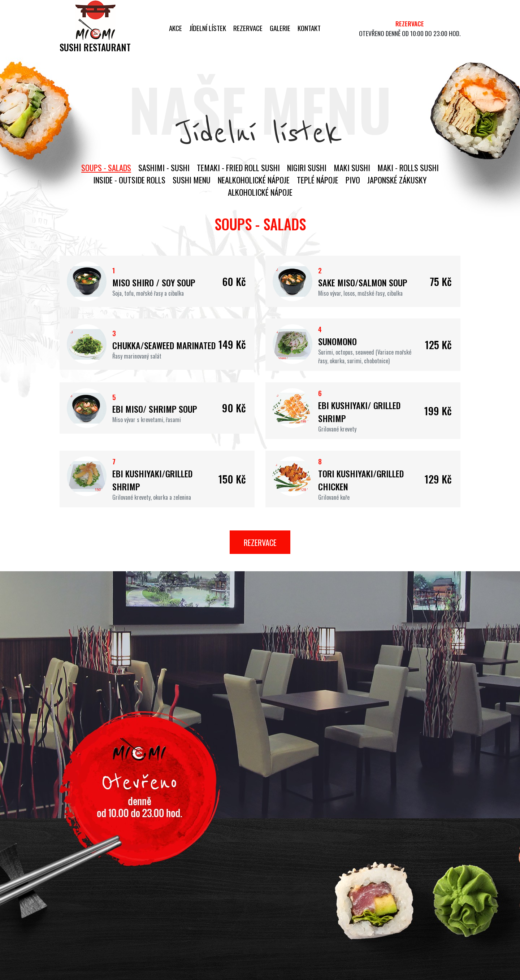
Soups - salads (106, 167)
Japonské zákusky (397, 180)
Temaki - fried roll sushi (238, 167)
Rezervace (248, 28)
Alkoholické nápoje (260, 192)
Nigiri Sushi (307, 167)
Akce (175, 28)
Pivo (353, 180)
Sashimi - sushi (164, 167)
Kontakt (309, 28)
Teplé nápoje (318, 180)
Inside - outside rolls (129, 180)
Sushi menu (192, 180)
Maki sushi (352, 167)
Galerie (280, 28)
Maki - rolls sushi (408, 167)
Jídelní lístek (208, 28)
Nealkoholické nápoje (254, 180)
